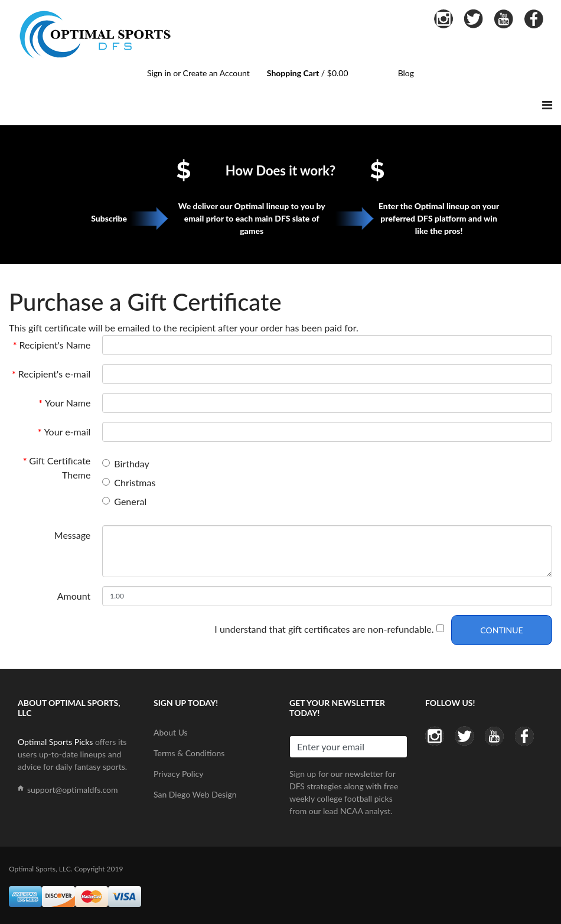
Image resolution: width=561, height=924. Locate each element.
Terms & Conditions (189, 753)
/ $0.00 (308, 73)
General (130, 501)
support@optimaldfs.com (73, 790)
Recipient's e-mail (55, 374)
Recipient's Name (55, 345)
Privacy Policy (178, 774)
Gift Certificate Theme (60, 468)
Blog (406, 73)
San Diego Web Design (195, 794)
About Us (171, 732)
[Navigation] (547, 105)
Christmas (135, 482)
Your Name (68, 403)
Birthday (131, 463)
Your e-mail (67, 432)
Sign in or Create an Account (198, 73)
